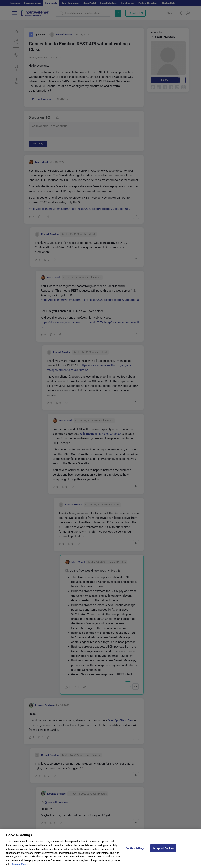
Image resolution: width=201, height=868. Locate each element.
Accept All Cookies (163, 851)
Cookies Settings (135, 851)
